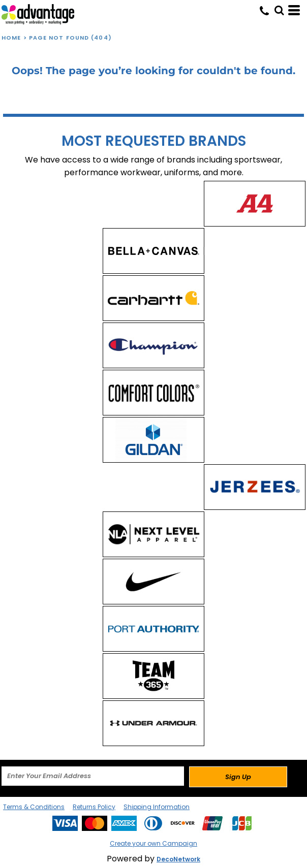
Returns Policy (94, 807)
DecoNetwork (178, 859)
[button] (279, 10)
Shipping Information (157, 807)
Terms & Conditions (34, 807)
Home (11, 38)
